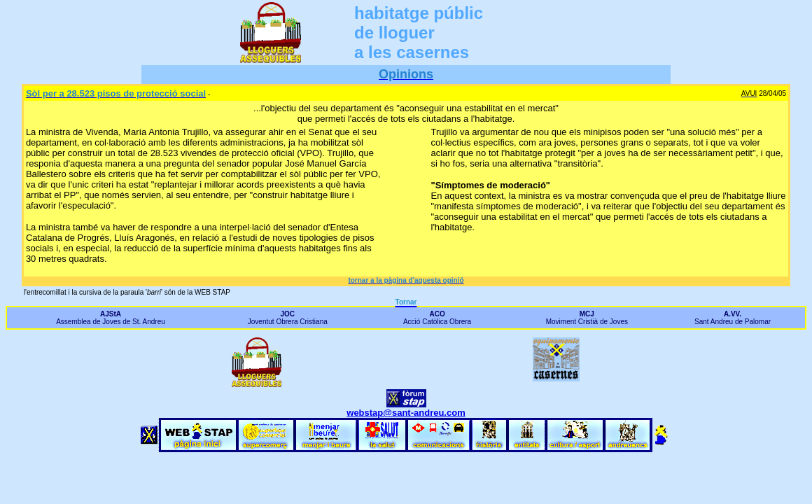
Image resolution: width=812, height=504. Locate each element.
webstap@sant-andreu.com (406, 413)
